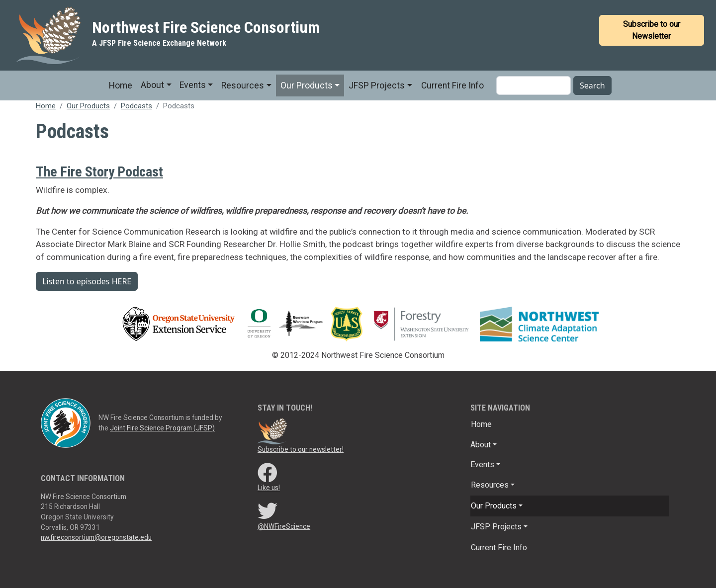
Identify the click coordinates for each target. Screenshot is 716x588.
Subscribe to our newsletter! (301, 449)
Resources (243, 85)
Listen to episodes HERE (87, 281)
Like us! (269, 488)
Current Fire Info (452, 85)
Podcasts (136, 106)
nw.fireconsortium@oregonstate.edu (96, 537)
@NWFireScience (284, 526)
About (152, 85)
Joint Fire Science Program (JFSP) (162, 428)
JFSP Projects (377, 85)
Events (193, 85)
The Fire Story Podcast (99, 172)
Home (121, 85)
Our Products (307, 85)
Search (592, 85)
